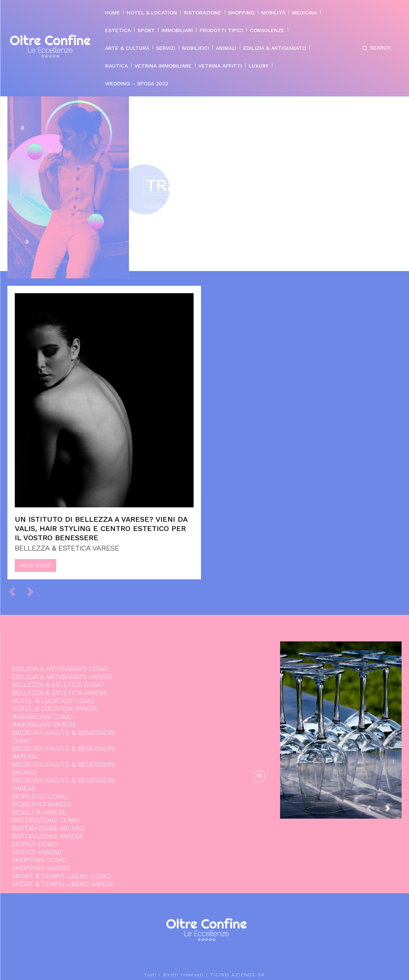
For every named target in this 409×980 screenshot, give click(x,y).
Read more (35, 565)
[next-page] (393, 810)
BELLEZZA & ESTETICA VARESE (67, 548)
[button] (375, 48)
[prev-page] (15, 592)
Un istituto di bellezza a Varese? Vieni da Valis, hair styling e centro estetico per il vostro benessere (101, 528)
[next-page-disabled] (34, 592)
